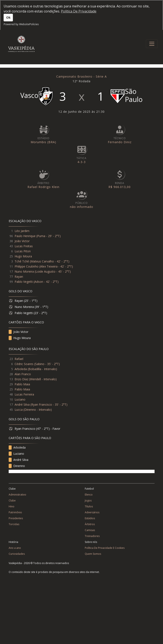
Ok (8, 17)
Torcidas (14, 524)
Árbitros (90, 524)
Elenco (89, 495)
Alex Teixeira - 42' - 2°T (56, 266)
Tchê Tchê (22, 261)
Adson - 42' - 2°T (46, 282)
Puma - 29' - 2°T (48, 236)
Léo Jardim (22, 231)
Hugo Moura (23, 256)
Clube (12, 501)
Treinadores (92, 536)
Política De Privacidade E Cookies (105, 548)
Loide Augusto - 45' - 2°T (53, 271)
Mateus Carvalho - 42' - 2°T (49, 261)
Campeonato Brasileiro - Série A (81, 76)
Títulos (89, 506)
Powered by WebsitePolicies (21, 24)
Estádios (90, 518)
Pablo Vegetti (24, 282)
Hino (12, 506)
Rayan (19, 277)
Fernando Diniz (120, 142)
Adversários (92, 512)
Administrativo (17, 495)
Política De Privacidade (79, 11)
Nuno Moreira (24, 271)
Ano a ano (15, 548)
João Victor (22, 241)
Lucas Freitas (24, 246)
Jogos (88, 501)
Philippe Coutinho (27, 266)
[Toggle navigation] (152, 44)
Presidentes (16, 518)
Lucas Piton (23, 251)
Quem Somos (93, 554)
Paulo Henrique (25, 236)
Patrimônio (15, 512)
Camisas (90, 530)
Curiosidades (17, 554)
